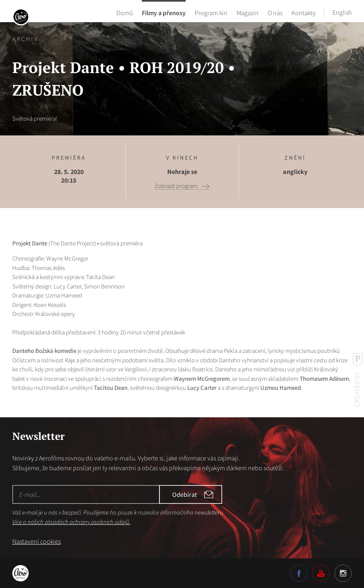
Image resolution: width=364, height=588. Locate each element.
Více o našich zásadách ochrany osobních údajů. (71, 522)
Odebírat (184, 494)
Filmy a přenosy (164, 12)
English (342, 12)
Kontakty (304, 12)
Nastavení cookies (36, 541)
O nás (275, 12)
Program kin (211, 12)
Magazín (248, 12)
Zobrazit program (176, 186)
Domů (125, 12)
